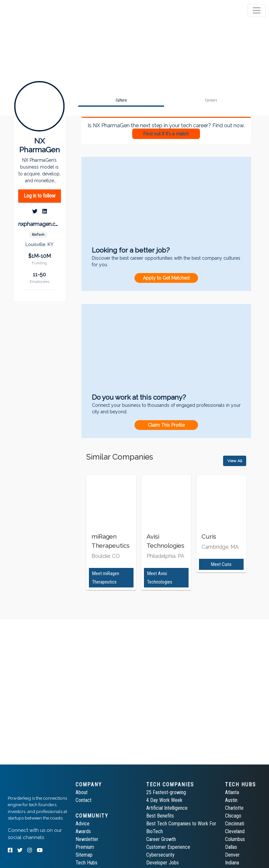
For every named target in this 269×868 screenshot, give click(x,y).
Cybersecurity (160, 855)
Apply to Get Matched (166, 278)
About (82, 792)
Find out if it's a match (166, 134)
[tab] (30, 10)
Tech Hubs (86, 863)
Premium (85, 847)
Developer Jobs (163, 863)
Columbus (235, 839)
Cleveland (235, 831)
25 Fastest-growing (166, 792)
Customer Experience (168, 847)
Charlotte (234, 808)
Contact (84, 800)
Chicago (233, 816)
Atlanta (232, 792)
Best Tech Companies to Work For (181, 824)
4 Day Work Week (164, 800)
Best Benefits (160, 816)
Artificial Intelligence (167, 808)
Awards (83, 831)
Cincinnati (235, 824)
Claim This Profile (166, 425)
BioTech (155, 831)
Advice (83, 824)
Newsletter (87, 839)
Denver (232, 855)
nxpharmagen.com (40, 224)
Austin (231, 800)
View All (235, 461)
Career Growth (161, 839)
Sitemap (84, 855)
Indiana (232, 863)
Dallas (231, 847)
